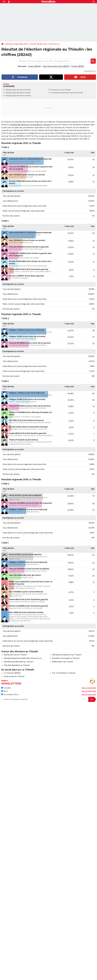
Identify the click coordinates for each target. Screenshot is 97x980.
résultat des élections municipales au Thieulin (30, 125)
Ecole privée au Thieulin (14, 676)
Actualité (6, 688)
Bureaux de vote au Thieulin (61, 90)
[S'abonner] (48, 699)
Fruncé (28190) (78, 66)
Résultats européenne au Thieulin (67, 655)
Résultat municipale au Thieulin (66, 658)
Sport (5, 691)
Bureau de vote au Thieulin (15, 655)
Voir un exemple (89, 688)
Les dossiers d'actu (10, 694)
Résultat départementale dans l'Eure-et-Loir (23, 658)
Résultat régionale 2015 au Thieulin (18, 93)
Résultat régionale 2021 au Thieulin (18, 90)
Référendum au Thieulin (63, 662)
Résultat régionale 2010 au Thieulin (18, 96)
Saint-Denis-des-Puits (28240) (56, 66)
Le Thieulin (54, 93)
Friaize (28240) (34, 66)
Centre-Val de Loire (39, 44)
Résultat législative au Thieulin (17, 665)
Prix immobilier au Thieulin (64, 673)
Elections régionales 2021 (17, 44)
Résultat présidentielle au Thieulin (19, 662)
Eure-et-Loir (54, 44)
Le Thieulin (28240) (12, 673)
